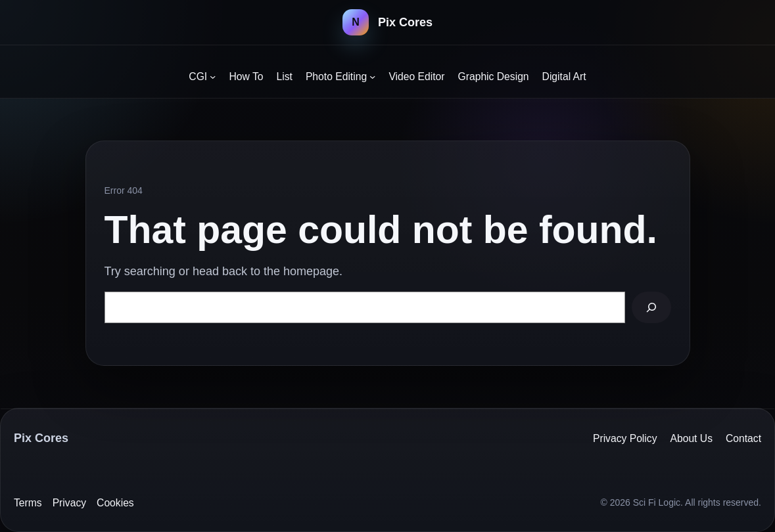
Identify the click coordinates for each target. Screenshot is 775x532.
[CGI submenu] (213, 77)
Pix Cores (405, 22)
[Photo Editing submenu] (372, 77)
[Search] (651, 307)
